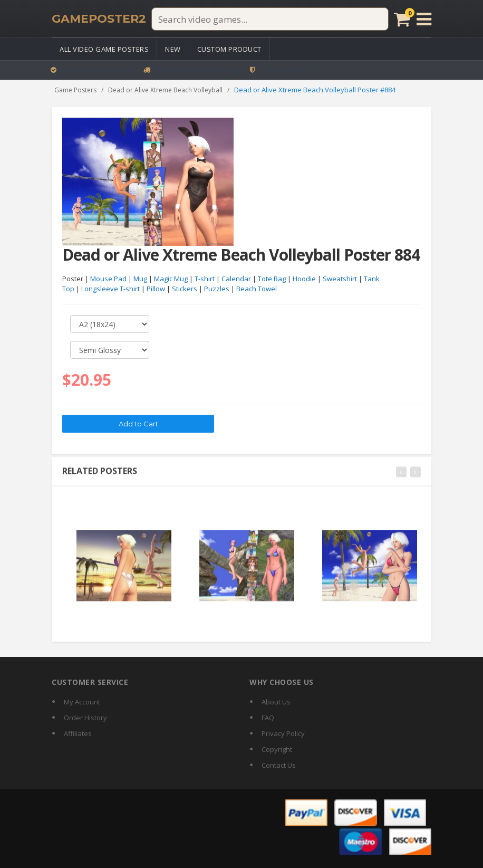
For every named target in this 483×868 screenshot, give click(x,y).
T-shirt (205, 279)
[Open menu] (424, 19)
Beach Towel (257, 289)
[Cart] (402, 19)
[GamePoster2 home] (99, 19)
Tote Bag (272, 279)
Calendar (236, 279)
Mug (140, 279)
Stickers (185, 289)
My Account (82, 702)
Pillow (156, 289)
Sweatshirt (340, 279)
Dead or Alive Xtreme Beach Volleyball (165, 90)
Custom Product (229, 49)
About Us (276, 702)
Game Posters (75, 90)
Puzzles (217, 289)
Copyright (277, 749)
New (173, 49)
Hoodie (304, 279)
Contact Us (279, 765)
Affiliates (78, 733)
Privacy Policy (283, 733)
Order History (85, 718)
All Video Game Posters (104, 49)
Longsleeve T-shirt (110, 289)
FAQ (268, 718)
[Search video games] (270, 19)
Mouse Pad (108, 279)
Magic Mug (171, 279)
